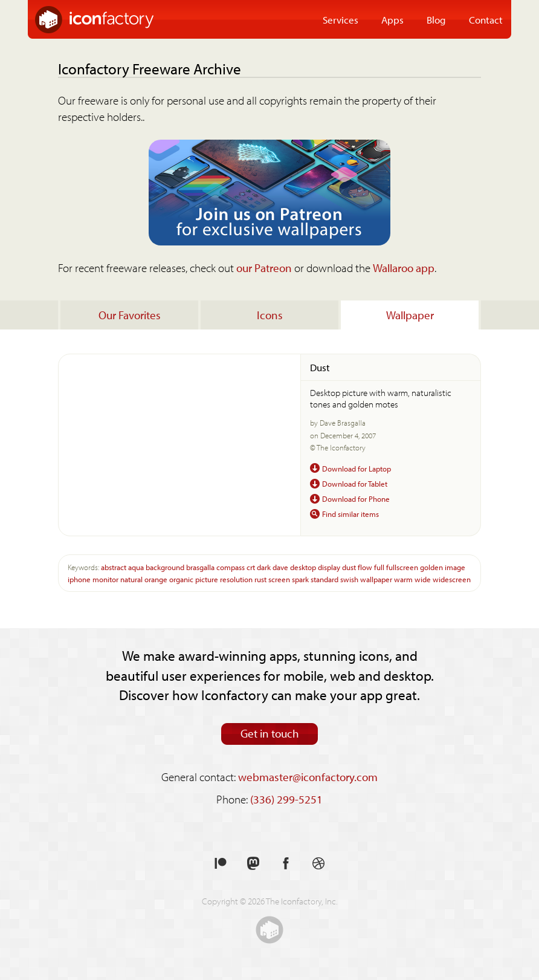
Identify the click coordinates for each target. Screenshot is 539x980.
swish (349, 579)
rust (260, 579)
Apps (392, 19)
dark (264, 567)
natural (131, 579)
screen (279, 579)
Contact (486, 19)
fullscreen (402, 567)
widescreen (452, 579)
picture (207, 579)
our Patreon (264, 268)
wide (423, 579)
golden (431, 567)
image (455, 567)
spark (300, 579)
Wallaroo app (404, 268)
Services (341, 19)
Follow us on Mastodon (253, 864)
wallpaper (376, 579)
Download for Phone (356, 498)
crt (251, 567)
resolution (236, 579)
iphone (79, 579)
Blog (436, 19)
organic (181, 579)
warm (403, 579)
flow (365, 567)
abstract (114, 567)
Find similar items (350, 514)
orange (156, 579)
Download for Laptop (357, 468)
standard (324, 579)
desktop (303, 567)
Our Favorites (130, 315)
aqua (136, 567)
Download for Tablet (355, 483)
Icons (270, 315)
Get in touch (270, 733)
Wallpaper (410, 315)
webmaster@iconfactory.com (308, 777)
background (165, 567)
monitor (105, 579)
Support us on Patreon (221, 864)
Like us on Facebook (286, 864)
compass (231, 567)
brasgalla (200, 567)
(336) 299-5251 (286, 799)
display (329, 567)
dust (349, 567)
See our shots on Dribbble (318, 864)
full (379, 567)
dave (280, 567)
